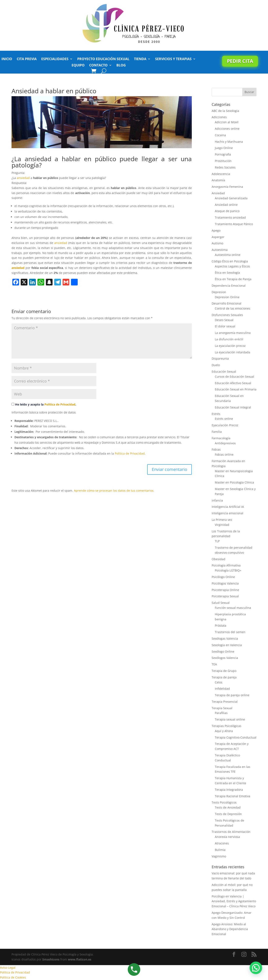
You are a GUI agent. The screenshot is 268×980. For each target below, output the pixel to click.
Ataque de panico (227, 211)
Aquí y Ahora (224, 731)
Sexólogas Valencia (225, 638)
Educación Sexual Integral (233, 407)
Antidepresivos (225, 443)
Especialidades (55, 59)
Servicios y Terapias (173, 59)
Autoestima (220, 250)
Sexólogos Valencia (225, 658)
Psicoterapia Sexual (225, 596)
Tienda (140, 59)
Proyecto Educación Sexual (103, 59)
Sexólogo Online (223, 651)
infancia (217, 500)
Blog (121, 66)
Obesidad (218, 559)
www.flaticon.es (80, 959)
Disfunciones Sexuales (227, 315)
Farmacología (221, 438)
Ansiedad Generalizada (231, 198)
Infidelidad (222, 689)
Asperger (218, 237)
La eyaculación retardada (233, 352)
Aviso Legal (8, 968)
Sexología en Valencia (227, 645)
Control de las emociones (233, 308)
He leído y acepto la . (44, 404)
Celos (219, 682)
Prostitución (223, 161)
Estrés (216, 414)
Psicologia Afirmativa (226, 565)
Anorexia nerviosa (227, 837)
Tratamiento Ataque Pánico (234, 224)
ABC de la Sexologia (225, 111)
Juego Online (224, 148)
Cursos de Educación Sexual (234, 377)
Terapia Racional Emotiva (233, 796)
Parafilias (221, 713)
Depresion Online (227, 297)
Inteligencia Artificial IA (228, 507)
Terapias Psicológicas (227, 726)
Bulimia (220, 850)
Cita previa (27, 59)
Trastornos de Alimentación (231, 832)
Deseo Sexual (224, 320)
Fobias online (224, 454)
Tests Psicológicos (224, 802)
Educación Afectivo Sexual (233, 383)
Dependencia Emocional (229, 286)
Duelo (216, 365)
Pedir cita (240, 61)
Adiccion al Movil (227, 122)
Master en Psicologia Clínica (234, 482)
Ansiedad (218, 193)
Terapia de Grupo (224, 671)
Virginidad (222, 525)
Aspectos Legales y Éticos (232, 266)
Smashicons (51, 959)
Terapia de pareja (224, 677)
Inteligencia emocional (227, 513)
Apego (216, 230)
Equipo (78, 66)
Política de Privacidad (60, 404)
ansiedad (23, 178)
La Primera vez (222, 520)
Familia (217, 432)
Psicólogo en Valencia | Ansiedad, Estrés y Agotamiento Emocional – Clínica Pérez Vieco (234, 901)
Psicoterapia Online (225, 590)
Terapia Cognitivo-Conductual (236, 737)
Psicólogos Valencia (225, 583)
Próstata (221, 625)
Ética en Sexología (227, 273)
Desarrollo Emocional (227, 303)
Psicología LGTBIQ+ (228, 570)
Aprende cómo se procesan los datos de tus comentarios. (114, 491)
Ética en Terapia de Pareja (233, 279)
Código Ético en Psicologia (230, 261)
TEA (214, 664)
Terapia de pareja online (232, 695)
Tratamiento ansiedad (230, 217)
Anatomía (218, 180)
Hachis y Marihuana (229, 142)
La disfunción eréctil (229, 339)
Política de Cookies (13, 977)
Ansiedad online (226, 205)
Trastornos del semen (230, 632)
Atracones (222, 843)
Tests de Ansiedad (228, 807)
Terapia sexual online (230, 719)
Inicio (7, 59)
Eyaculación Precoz (225, 425)
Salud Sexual (221, 603)
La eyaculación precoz (230, 346)
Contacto (98, 66)
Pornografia (223, 154)
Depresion (219, 292)
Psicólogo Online (223, 577)
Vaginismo (219, 856)
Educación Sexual (224, 371)
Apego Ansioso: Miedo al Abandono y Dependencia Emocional (230, 929)
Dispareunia (220, 358)
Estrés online (224, 419)
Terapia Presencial (225, 702)
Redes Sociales (225, 167)
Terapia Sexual (222, 708)
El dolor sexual (225, 326)
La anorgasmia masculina (233, 333)
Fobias (216, 449)
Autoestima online (228, 255)
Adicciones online (227, 129)
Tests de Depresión (228, 814)
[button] (256, 968)
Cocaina (220, 135)
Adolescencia (221, 174)
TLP (217, 541)
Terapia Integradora (229, 790)
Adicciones (219, 117)
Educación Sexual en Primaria (236, 389)
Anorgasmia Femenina (227, 187)
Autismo (217, 243)
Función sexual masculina (233, 608)
